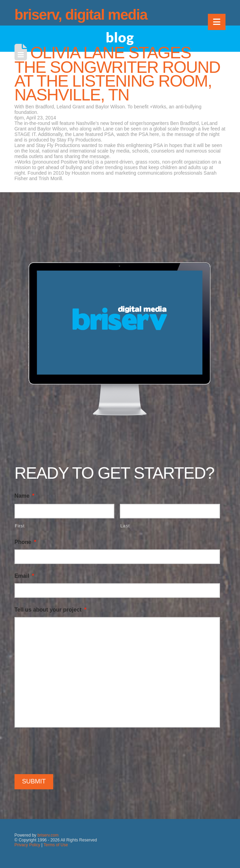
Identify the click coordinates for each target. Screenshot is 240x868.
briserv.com (48, 835)
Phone (25, 542)
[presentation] (67, 750)
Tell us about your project (51, 610)
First (20, 526)
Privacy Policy (27, 845)
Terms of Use (56, 845)
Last (125, 526)
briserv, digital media (81, 15)
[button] (217, 22)
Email (24, 576)
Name (25, 496)
